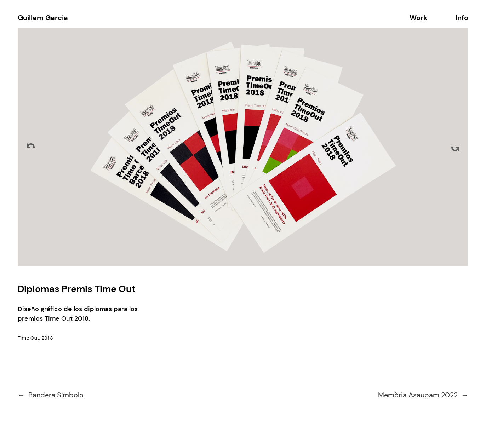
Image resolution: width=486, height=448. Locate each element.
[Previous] (31, 147)
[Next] (455, 147)
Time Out (28, 338)
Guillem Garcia (43, 18)
